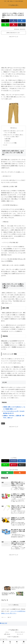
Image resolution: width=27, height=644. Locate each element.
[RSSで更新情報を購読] (20, 473)
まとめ (6, 145)
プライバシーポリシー (20, 632)
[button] (22, 25)
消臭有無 (7, 141)
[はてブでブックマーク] (22, 21)
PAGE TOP (4, 623)
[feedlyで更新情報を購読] (7, 473)
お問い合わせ (7, 634)
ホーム (7, 632)
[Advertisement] (13, 51)
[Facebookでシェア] (13, 21)
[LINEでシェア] (5, 25)
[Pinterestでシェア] (13, 25)
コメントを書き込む (14, 605)
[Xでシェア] (5, 21)
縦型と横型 (8, 139)
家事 (3, 423)
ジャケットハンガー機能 (11, 143)
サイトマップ (20, 634)
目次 (12, 128)
